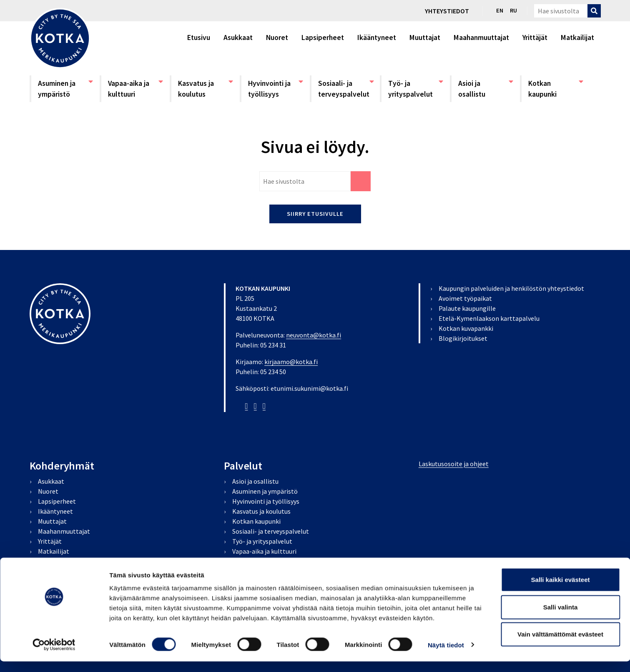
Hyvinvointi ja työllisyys (276, 88)
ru (513, 10)
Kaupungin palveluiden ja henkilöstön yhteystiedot (511, 288)
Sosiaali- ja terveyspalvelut (346, 88)
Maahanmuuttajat (481, 37)
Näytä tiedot (446, 656)
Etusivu (199, 37)
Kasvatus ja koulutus (206, 88)
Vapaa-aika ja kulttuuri (136, 88)
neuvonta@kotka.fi (314, 335)
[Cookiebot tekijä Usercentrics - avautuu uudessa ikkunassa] (54, 656)
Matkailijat (577, 37)
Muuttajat (425, 37)
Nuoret (277, 37)
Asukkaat (238, 37)
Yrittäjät (535, 37)
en (500, 10)
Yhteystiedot (447, 11)
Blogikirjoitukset (463, 338)
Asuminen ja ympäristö (65, 88)
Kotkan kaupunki (556, 88)
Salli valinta (561, 618)
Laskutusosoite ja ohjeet (454, 464)
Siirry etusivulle (315, 214)
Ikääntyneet (377, 37)
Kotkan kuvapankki (466, 328)
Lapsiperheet (323, 37)
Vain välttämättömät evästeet (560, 645)
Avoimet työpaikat (465, 298)
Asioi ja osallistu (486, 88)
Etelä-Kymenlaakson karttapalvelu (489, 318)
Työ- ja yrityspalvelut (416, 88)
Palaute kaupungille (467, 308)
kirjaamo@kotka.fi (291, 362)
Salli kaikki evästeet (561, 590)
